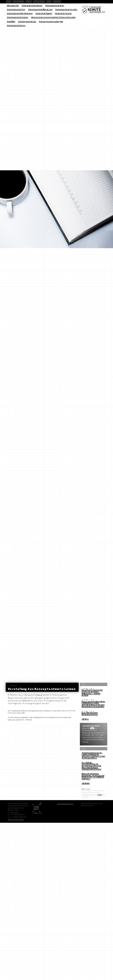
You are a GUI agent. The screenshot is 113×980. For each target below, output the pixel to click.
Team (49, 2)
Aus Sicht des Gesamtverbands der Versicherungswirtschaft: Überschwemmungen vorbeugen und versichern (91, 766)
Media (29, 2)
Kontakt (57, 2)
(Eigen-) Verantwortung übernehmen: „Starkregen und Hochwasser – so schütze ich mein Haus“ (93, 776)
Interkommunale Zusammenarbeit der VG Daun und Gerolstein (53, 17)
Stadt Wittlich (11, 21)
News (9, 2)
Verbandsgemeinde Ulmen (55, 5)
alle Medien (86, 783)
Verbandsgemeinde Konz (16, 25)
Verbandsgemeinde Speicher (32, 5)
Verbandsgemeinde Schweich (18, 17)
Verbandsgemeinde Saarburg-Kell (51, 21)
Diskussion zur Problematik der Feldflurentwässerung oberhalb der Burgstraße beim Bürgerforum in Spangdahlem (93, 704)
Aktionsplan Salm (13, 5)
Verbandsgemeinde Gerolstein (66, 9)
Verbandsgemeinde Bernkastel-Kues (20, 13)
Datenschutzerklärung (65, 803)
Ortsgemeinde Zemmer (63, 13)
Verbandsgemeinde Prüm (16, 9)
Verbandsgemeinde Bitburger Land (40, 9)
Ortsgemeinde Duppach (44, 13)
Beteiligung (39, 2)
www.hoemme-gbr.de (16, 819)
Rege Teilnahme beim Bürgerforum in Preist (90, 713)
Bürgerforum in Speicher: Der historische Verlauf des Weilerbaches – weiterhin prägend (92, 693)
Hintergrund (18, 2)
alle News (85, 719)
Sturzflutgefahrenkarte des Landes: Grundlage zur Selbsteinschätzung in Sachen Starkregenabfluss (93, 755)
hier (92, 728)
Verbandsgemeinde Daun (27, 21)
